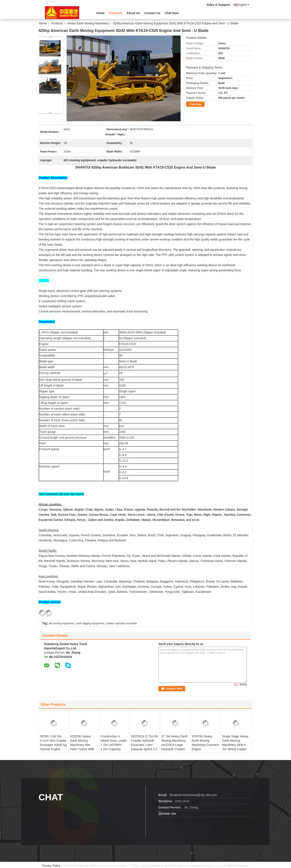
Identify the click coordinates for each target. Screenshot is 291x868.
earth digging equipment (90, 623)
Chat (51, 797)
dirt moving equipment (61, 623)
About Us (133, 13)
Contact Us (152, 13)
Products (116, 13)
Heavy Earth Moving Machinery (88, 23)
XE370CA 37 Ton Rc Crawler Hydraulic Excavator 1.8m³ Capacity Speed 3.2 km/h (145, 745)
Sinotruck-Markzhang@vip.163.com (193, 795)
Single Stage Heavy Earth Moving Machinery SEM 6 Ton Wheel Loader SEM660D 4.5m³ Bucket (235, 747)
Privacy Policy (51, 866)
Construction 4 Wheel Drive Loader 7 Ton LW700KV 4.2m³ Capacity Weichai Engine (114, 745)
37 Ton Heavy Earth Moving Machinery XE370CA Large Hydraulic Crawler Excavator (174, 745)
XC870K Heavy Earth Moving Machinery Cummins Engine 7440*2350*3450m (205, 745)
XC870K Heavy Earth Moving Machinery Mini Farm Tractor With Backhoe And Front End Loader (83, 747)
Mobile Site (167, 814)
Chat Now (172, 13)
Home (100, 13)
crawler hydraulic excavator (121, 623)
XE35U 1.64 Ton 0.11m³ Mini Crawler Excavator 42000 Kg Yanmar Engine (53, 743)
